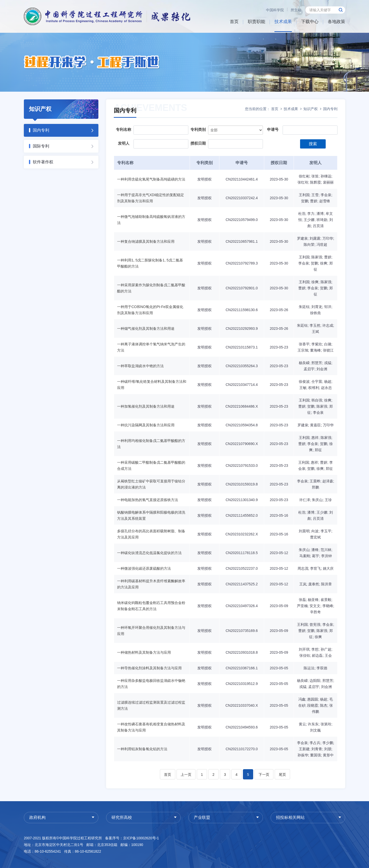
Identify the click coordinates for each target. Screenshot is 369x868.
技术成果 (283, 22)
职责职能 (257, 22)
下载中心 (310, 22)
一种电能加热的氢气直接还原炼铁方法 (148, 500)
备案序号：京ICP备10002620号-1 (132, 838)
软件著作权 (43, 162)
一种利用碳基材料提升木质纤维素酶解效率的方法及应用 (151, 584)
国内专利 (41, 130)
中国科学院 (275, 10)
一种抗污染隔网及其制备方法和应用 (146, 425)
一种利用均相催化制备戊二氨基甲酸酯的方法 (151, 444)
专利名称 (124, 129)
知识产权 (311, 109)
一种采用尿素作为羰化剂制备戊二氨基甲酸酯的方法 (151, 288)
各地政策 (336, 22)
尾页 (282, 775)
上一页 (186, 775)
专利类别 (198, 129)
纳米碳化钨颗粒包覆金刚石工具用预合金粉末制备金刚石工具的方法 (151, 606)
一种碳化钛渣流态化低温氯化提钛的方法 (149, 553)
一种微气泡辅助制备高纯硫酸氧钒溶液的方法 (151, 220)
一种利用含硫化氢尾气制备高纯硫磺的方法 (151, 179)
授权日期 (198, 143)
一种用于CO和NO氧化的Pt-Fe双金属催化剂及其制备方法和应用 (150, 310)
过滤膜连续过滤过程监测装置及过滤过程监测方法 (151, 705)
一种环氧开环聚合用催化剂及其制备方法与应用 (151, 631)
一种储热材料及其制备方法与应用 (144, 652)
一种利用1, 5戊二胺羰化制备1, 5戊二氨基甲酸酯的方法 (150, 263)
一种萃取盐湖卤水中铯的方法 (140, 366)
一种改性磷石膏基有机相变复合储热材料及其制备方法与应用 (151, 727)
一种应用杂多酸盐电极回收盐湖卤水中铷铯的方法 (151, 684)
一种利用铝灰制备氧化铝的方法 (142, 749)
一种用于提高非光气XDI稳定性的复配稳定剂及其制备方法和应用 (151, 198)
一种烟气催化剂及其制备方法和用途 (146, 329)
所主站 (296, 10)
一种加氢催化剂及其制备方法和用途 (146, 406)
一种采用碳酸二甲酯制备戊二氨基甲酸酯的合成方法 (151, 465)
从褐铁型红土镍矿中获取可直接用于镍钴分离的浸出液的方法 (151, 484)
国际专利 (41, 146)
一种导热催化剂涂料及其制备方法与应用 (149, 668)
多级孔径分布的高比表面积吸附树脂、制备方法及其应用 (151, 534)
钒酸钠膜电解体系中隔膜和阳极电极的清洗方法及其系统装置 (151, 515)
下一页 (264, 775)
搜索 (313, 144)
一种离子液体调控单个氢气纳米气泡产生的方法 (151, 347)
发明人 (124, 143)
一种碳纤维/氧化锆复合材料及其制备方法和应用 (152, 385)
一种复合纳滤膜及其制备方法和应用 (146, 241)
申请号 (273, 129)
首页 (234, 22)
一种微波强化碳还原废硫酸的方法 (144, 568)
